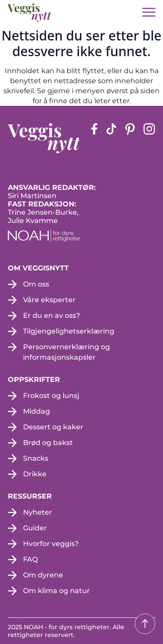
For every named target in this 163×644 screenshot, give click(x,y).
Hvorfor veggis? (51, 544)
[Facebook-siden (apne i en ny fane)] (94, 138)
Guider (35, 528)
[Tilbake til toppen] (145, 624)
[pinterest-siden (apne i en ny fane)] (130, 138)
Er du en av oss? (52, 315)
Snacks (36, 458)
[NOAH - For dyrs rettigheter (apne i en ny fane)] (81, 236)
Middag (37, 411)
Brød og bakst (48, 443)
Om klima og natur (57, 591)
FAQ (30, 559)
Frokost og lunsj (51, 396)
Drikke (35, 474)
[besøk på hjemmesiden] (30, 13)
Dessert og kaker (53, 427)
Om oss (36, 284)
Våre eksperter (49, 300)
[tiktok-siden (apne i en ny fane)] (111, 138)
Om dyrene (43, 575)
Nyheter (38, 512)
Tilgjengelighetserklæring (69, 331)
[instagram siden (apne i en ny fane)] (149, 138)
